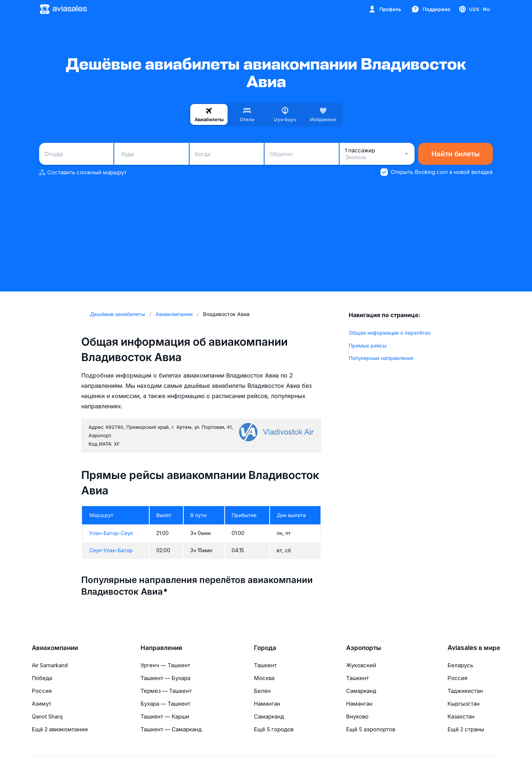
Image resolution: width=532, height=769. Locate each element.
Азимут (42, 704)
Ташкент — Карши (165, 716)
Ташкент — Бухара (165, 678)
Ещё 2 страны (466, 729)
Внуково (357, 716)
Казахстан (461, 716)
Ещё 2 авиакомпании (60, 729)
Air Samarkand (50, 665)
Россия (42, 691)
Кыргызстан (464, 704)
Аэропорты (364, 648)
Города (265, 648)
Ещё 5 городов (274, 729)
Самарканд (269, 716)
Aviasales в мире (474, 648)
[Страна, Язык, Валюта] (474, 9)
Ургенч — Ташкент (165, 665)
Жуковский (361, 665)
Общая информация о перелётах (390, 333)
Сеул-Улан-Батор (111, 550)
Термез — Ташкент (166, 691)
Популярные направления (381, 358)
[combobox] (76, 154)
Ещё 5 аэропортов (371, 729)
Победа (42, 678)
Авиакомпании (55, 648)
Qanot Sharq (47, 716)
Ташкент (265, 665)
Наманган (267, 704)
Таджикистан (465, 691)
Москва (264, 678)
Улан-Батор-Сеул (111, 533)
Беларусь (460, 665)
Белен (262, 691)
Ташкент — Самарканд (171, 729)
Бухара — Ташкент (165, 704)
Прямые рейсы (368, 346)
